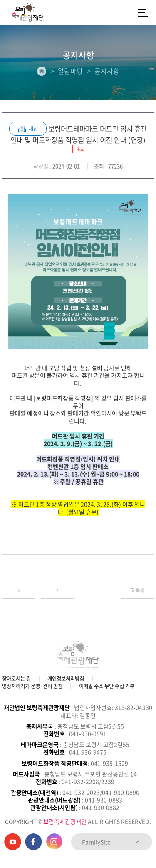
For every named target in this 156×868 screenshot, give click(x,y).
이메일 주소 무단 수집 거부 (107, 686)
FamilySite (111, 842)
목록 (137, 590)
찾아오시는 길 (16, 679)
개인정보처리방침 (66, 679)
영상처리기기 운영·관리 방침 (32, 686)
